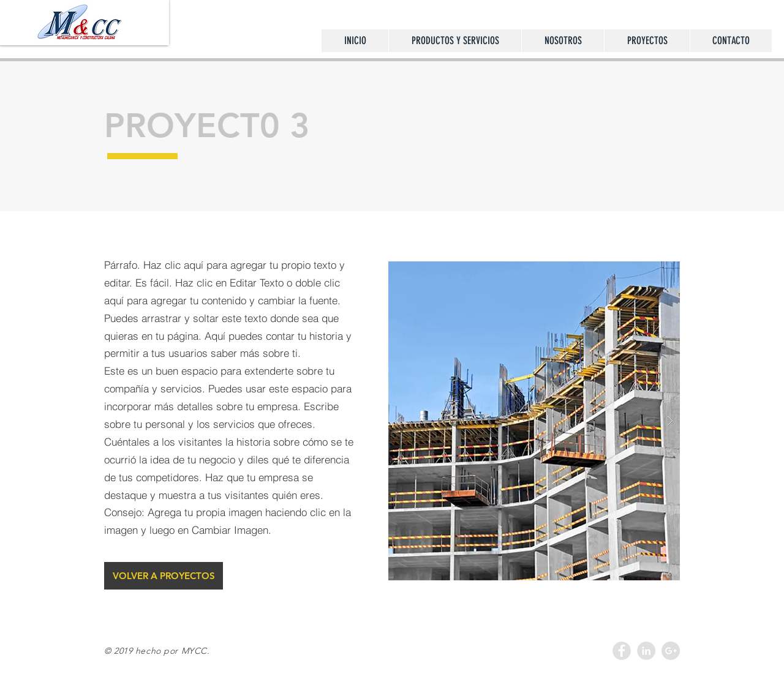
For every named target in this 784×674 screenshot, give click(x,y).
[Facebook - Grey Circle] (622, 651)
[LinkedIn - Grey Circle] (646, 651)
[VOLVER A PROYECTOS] (164, 576)
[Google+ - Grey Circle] (671, 651)
